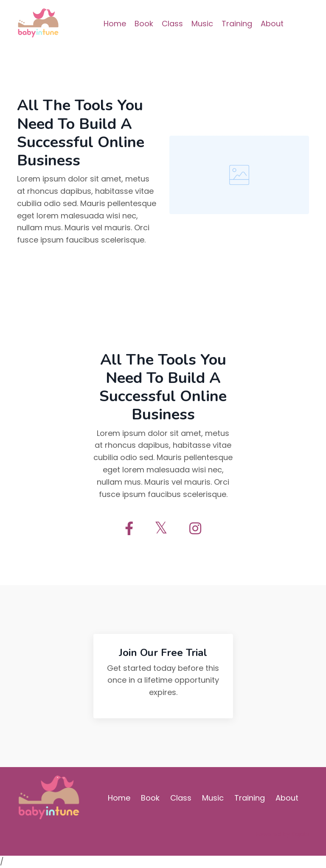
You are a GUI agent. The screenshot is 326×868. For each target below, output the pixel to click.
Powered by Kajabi (282, 834)
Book (144, 24)
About (272, 24)
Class (172, 24)
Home (115, 24)
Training (237, 24)
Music (202, 24)
